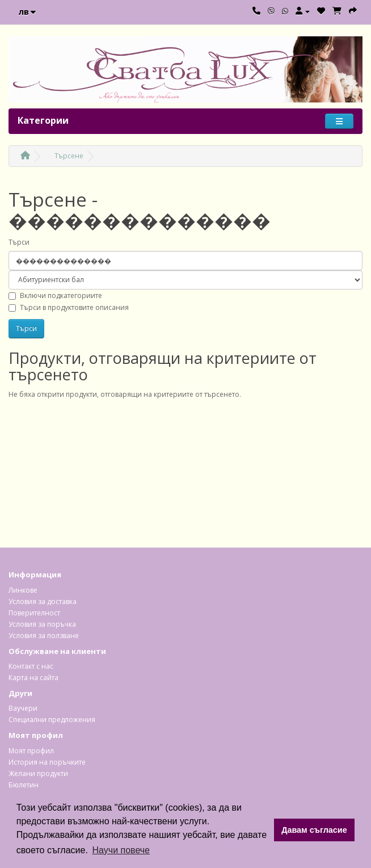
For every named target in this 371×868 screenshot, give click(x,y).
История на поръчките (47, 762)
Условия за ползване (44, 636)
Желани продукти (38, 773)
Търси (19, 242)
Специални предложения (52, 720)
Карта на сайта (33, 678)
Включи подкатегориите (55, 295)
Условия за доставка (43, 601)
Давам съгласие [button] (314, 830)
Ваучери (23, 708)
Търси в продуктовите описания (69, 307)
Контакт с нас (31, 666)
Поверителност (34, 613)
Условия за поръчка (42, 624)
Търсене (69, 156)
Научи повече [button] (121, 850)
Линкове (23, 590)
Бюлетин (24, 785)
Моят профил (31, 751)
